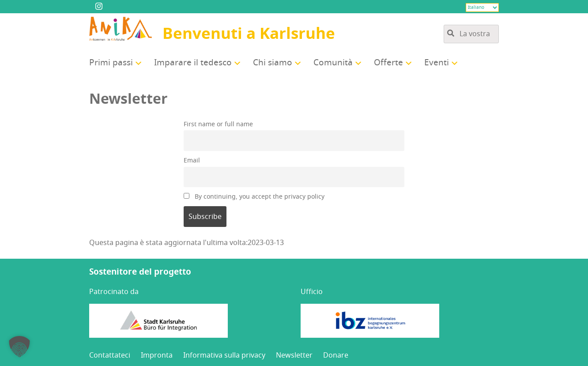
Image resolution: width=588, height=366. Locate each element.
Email (192, 160)
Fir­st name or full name (218, 124)
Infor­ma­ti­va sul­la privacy (224, 355)
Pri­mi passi (111, 63)
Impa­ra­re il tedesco (193, 63)
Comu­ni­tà (333, 63)
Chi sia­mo (273, 63)
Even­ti (437, 63)
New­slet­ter (294, 355)
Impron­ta (157, 355)
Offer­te (388, 63)
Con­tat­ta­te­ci (110, 355)
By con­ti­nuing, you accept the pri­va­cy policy (254, 197)
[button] (19, 347)
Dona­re (336, 355)
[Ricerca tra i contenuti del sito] (471, 34)
